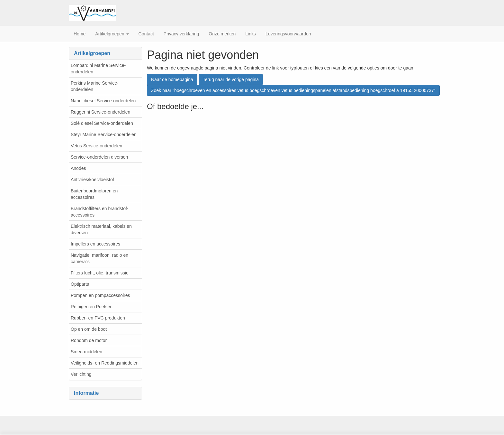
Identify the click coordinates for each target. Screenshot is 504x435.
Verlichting (81, 374)
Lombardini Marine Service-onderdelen (98, 69)
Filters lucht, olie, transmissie (100, 273)
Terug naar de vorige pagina (231, 79)
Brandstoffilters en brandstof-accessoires (100, 212)
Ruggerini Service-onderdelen (100, 112)
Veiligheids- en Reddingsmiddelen (105, 363)
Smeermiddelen (86, 352)
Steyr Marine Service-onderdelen (104, 134)
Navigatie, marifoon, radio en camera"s (99, 258)
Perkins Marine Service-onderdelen (95, 86)
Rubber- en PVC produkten (98, 318)
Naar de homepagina (172, 79)
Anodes (78, 168)
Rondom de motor (89, 340)
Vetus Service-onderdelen (96, 146)
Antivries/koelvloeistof (92, 180)
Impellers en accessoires (95, 244)
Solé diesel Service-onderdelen (102, 123)
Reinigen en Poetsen (92, 307)
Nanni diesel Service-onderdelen (103, 101)
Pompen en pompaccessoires (100, 295)
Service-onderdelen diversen (99, 157)
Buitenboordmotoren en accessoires (94, 194)
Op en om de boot (89, 329)
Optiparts (80, 284)
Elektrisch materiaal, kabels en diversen (101, 229)
